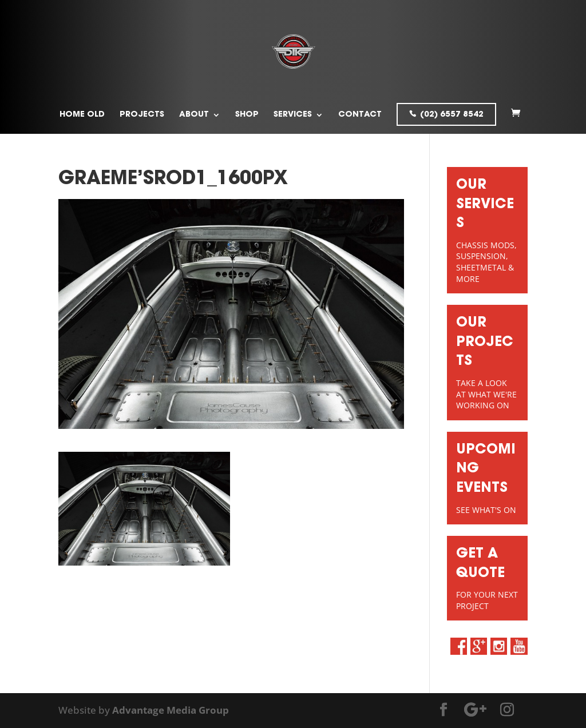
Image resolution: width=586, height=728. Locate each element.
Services (293, 115)
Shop (247, 115)
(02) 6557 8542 (452, 115)
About (194, 115)
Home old (82, 115)
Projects (142, 115)
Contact (360, 115)
